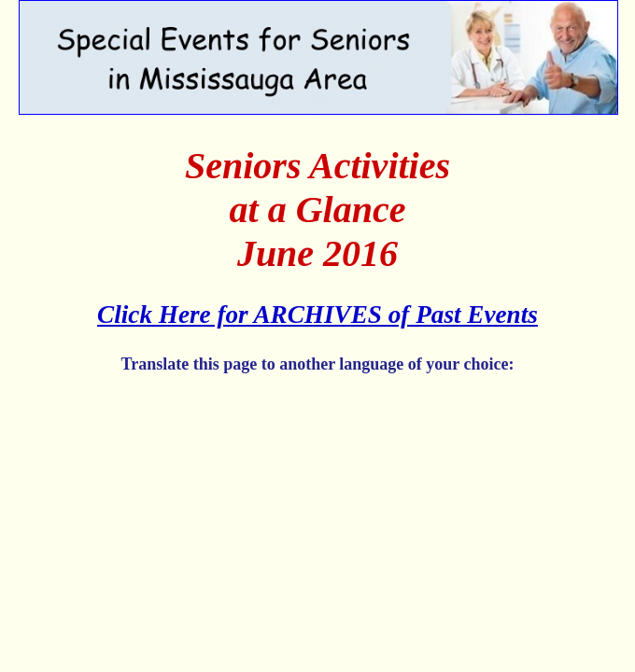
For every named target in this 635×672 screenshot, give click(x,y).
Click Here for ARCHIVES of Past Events (317, 315)
